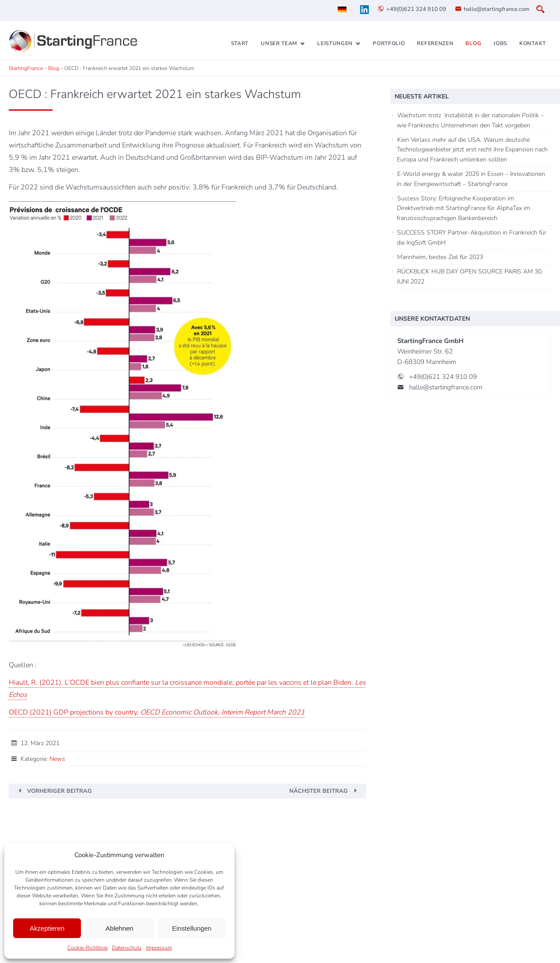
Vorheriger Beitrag (59, 791)
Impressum (159, 948)
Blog (473, 43)
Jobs (500, 43)
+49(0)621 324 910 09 (416, 9)
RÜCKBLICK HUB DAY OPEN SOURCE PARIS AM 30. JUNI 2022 (470, 276)
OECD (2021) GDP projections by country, (157, 712)
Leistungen (335, 43)
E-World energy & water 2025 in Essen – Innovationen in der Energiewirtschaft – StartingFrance (471, 179)
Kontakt (533, 43)
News (57, 759)
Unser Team (279, 43)
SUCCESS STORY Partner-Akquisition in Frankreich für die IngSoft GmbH (472, 237)
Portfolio (389, 43)
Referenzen (435, 43)
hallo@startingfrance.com (497, 9)
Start (240, 43)
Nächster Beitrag (318, 791)
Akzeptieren (47, 928)
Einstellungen (192, 928)
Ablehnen (119, 928)
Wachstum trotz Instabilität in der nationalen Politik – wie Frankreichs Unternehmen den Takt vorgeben (470, 120)
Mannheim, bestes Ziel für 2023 (440, 257)
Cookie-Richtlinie (87, 948)
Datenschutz (127, 948)
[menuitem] (342, 9)
